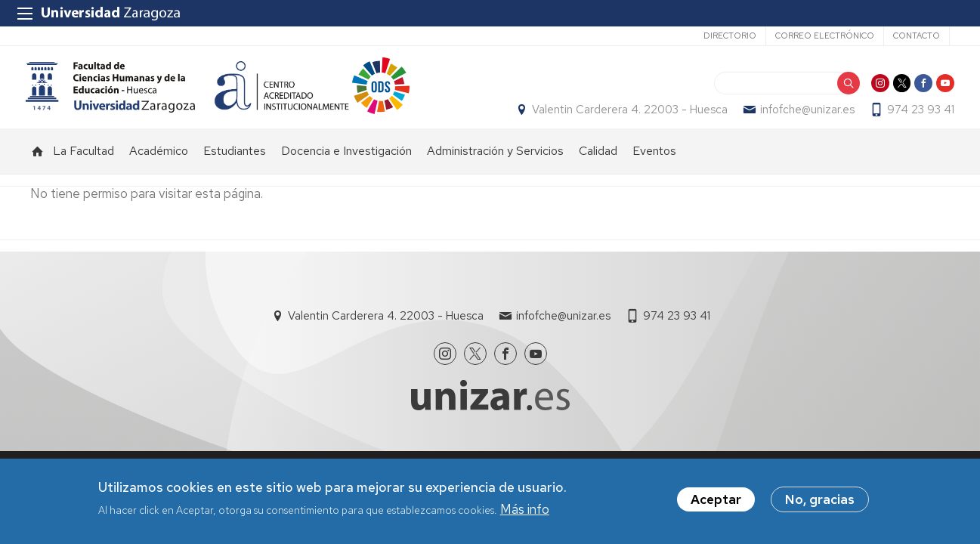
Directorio (730, 36)
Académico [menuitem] (159, 167)
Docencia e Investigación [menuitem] (346, 167)
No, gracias (820, 500)
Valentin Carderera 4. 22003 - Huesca (625, 118)
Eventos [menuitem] (654, 167)
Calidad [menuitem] (598, 167)
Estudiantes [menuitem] (235, 167)
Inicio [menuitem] (38, 167)
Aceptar (716, 500)
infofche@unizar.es (803, 118)
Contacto (917, 36)
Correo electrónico (825, 36)
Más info (525, 509)
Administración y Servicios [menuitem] (495, 167)
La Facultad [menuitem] (83, 167)
